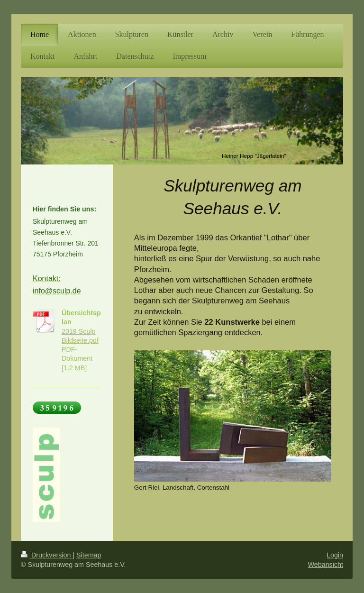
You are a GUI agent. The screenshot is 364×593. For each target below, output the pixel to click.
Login (335, 555)
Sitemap (89, 555)
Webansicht (326, 565)
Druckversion (47, 555)
